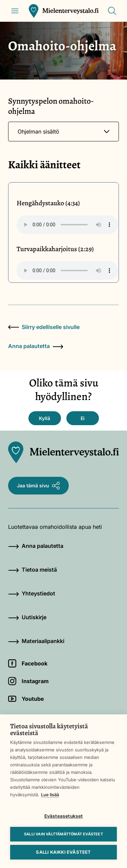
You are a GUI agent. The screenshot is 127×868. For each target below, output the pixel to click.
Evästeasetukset (64, 816)
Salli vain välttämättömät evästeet (63, 834)
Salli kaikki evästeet (63, 852)
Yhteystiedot (32, 593)
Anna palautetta (36, 346)
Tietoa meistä (33, 570)
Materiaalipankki (36, 641)
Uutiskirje (27, 617)
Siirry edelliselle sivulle (44, 327)
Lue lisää (50, 795)
